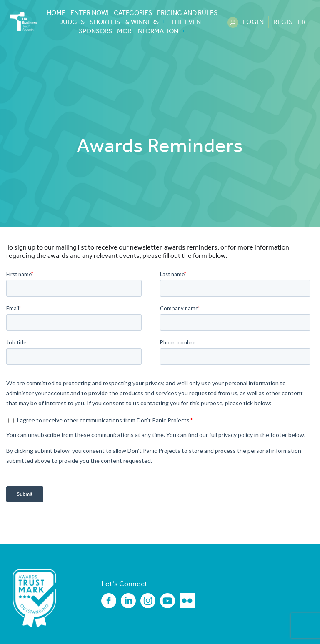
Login (253, 22)
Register (290, 22)
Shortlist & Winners (124, 22)
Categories (133, 13)
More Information (148, 31)
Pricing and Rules (187, 13)
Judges (72, 22)
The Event (188, 22)
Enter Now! (90, 13)
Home (56, 13)
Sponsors (95, 31)
